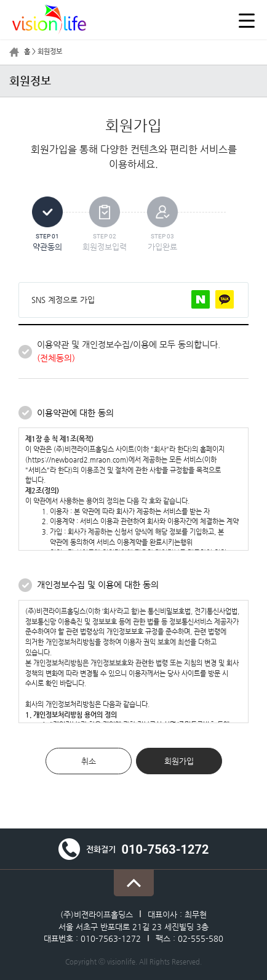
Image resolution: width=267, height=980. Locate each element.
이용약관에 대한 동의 (75, 413)
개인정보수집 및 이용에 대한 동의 (98, 585)
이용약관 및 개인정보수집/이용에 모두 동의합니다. (129, 351)
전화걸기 (134, 849)
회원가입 (179, 761)
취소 (89, 761)
